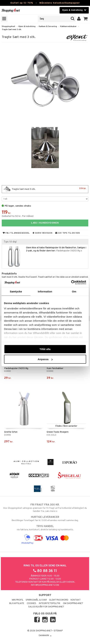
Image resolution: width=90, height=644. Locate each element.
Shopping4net (8, 27)
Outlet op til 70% (22, 3)
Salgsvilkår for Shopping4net (46, 607)
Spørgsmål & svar (36, 600)
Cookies (31, 603)
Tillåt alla (45, 349)
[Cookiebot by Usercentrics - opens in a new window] (71, 282)
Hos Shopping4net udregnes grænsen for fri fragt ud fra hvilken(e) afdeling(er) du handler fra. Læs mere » (45, 508)
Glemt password (59, 600)
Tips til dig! (10, 242)
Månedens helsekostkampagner (60, 3)
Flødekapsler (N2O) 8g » (69, 251)
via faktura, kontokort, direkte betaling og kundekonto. (45, 528)
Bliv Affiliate (17, 603)
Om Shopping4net (73, 603)
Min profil (18, 600)
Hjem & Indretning (27, 27)
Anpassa (45, 359)
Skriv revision (42, 233)
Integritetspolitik (50, 603)
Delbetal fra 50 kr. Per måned (18, 216)
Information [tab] (45, 291)
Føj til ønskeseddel (16, 233)
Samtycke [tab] (16, 291)
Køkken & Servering (48, 27)
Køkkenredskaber (68, 27)
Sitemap (58, 631)
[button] (86, 19)
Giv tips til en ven (67, 233)
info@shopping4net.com (45, 585)
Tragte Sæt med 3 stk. (12, 30)
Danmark (45, 636)
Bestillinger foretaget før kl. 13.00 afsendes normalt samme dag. (45, 519)
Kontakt (76, 600)
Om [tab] (74, 291)
